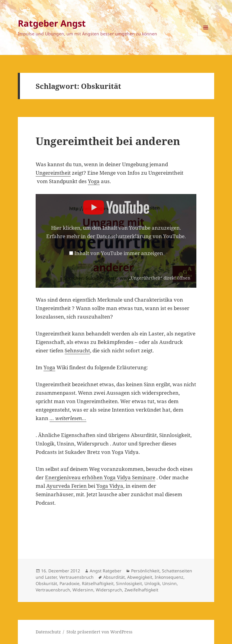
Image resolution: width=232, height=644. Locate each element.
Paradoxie (69, 583)
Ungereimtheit (53, 173)
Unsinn (169, 583)
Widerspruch (109, 590)
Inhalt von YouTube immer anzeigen (119, 253)
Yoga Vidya (110, 486)
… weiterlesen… (68, 418)
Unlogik (152, 583)
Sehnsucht (77, 350)
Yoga (94, 181)
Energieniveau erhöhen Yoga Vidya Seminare (100, 477)
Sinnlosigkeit (129, 583)
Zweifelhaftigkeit (141, 590)
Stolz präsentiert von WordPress (99, 632)
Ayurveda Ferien (67, 486)
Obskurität (46, 583)
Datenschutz (48, 632)
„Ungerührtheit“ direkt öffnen (160, 278)
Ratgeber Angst (52, 23)
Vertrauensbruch (76, 577)
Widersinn (83, 590)
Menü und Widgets (206, 36)
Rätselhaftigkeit (98, 583)
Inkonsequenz (169, 577)
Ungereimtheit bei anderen (108, 141)
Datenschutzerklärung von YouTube (140, 236)
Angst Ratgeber (106, 571)
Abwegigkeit (140, 577)
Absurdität (114, 577)
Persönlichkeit (145, 571)
